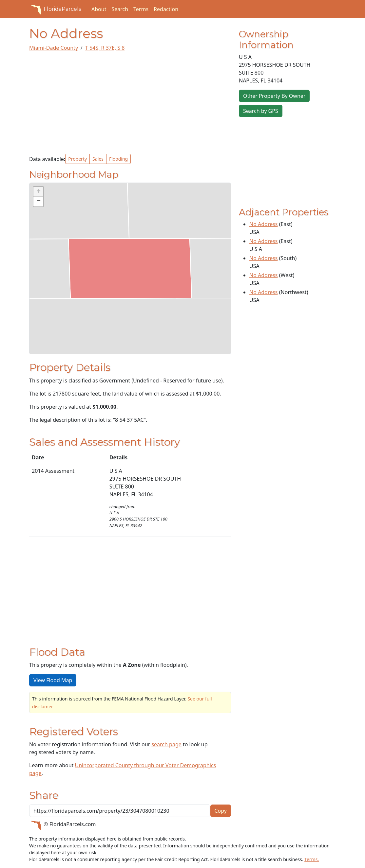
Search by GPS (261, 111)
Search (120, 9)
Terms (141, 9)
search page (166, 744)
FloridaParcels (55, 9)
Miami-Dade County (54, 48)
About (99, 9)
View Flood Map (53, 680)
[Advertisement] (130, 103)
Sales (98, 159)
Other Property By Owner (274, 96)
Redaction (166, 9)
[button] (38, 192)
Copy (221, 811)
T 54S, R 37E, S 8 (105, 48)
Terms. (312, 859)
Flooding (118, 159)
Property (77, 159)
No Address (264, 224)
